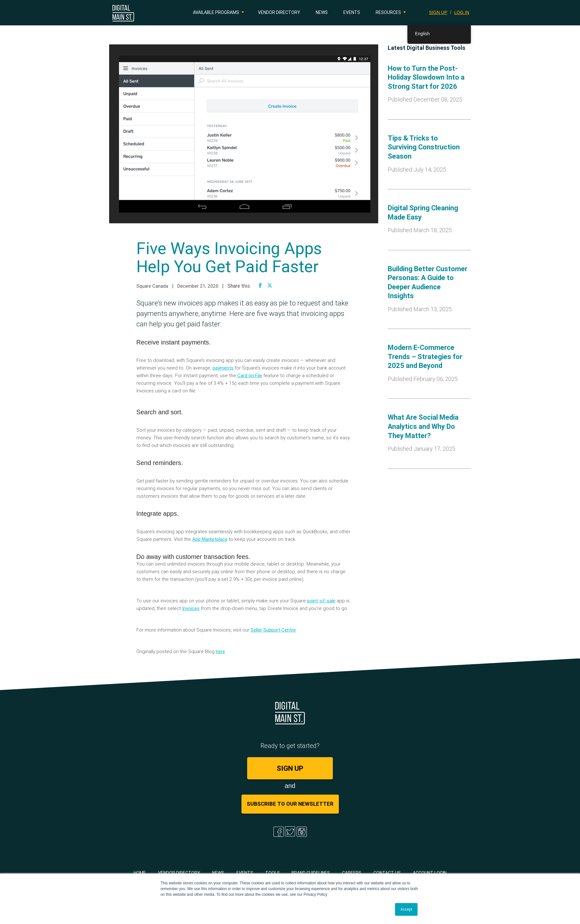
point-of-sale (321, 601)
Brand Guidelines (311, 873)
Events (352, 12)
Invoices (191, 608)
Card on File (250, 375)
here (220, 651)
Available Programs (216, 12)
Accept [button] (406, 909)
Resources (388, 12)
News (322, 12)
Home (140, 873)
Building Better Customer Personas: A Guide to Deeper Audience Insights (428, 282)
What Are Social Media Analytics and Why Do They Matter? (423, 426)
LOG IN (462, 12)
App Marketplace (210, 539)
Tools (273, 873)
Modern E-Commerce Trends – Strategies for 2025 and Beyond (425, 357)
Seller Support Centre (273, 630)
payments (223, 368)
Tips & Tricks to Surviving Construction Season (424, 147)
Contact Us (387, 873)
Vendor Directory (279, 12)
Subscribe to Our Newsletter (290, 804)
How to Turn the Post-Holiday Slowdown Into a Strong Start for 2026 (426, 77)
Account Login (430, 873)
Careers (352, 873)
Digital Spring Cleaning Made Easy (423, 213)
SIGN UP (438, 12)
